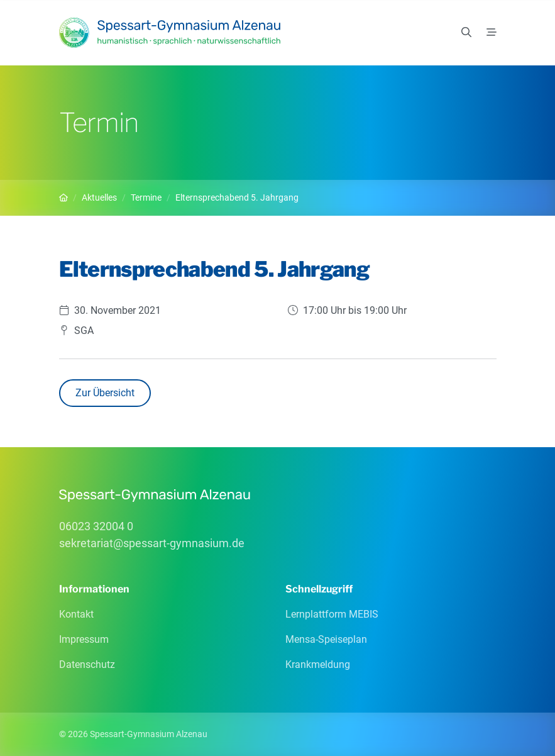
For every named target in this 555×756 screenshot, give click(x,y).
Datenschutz (87, 664)
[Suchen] (466, 33)
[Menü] (492, 33)
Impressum (84, 639)
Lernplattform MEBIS (332, 614)
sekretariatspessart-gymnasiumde (152, 543)
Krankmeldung (318, 664)
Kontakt (76, 614)
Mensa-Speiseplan (326, 639)
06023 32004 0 (96, 526)
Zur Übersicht (105, 393)
